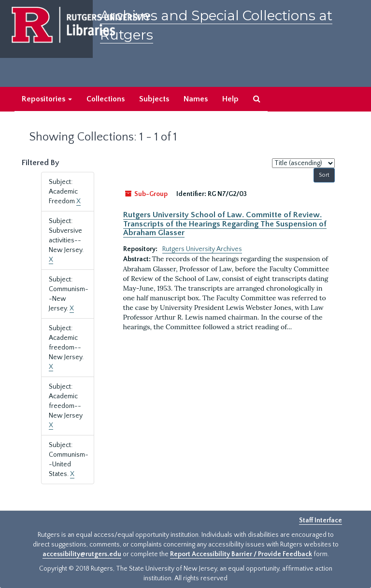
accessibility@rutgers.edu (82, 554)
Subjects (154, 99)
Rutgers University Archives (202, 249)
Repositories (47, 99)
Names (196, 99)
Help (230, 99)
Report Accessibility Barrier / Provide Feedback (241, 554)
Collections (106, 99)
